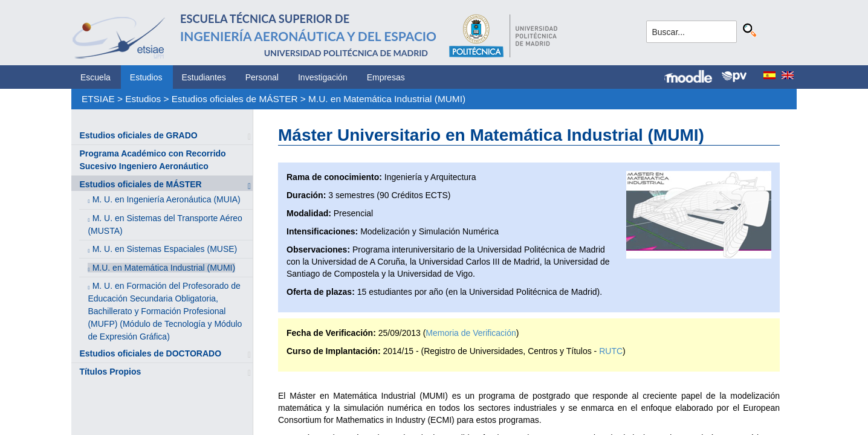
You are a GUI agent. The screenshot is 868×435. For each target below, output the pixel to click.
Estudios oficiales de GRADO (138, 135)
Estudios (146, 77)
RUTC (611, 351)
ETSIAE (98, 99)
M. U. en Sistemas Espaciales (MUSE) (165, 249)
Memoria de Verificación (471, 333)
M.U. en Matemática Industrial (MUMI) (387, 99)
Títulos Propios (110, 372)
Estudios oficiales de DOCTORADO (150, 353)
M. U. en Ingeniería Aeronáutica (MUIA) (167, 199)
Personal (262, 77)
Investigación (323, 77)
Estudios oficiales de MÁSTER (235, 99)
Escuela (96, 77)
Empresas (386, 77)
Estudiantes (204, 77)
